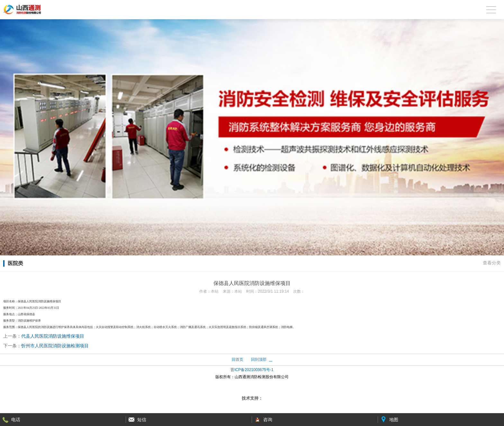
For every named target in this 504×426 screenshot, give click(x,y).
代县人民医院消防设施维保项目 (53, 336)
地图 (394, 420)
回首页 (238, 359)
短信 (142, 420)
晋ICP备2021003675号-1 (252, 370)
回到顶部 (259, 359)
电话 (16, 420)
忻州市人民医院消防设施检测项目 (55, 346)
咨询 (268, 420)
